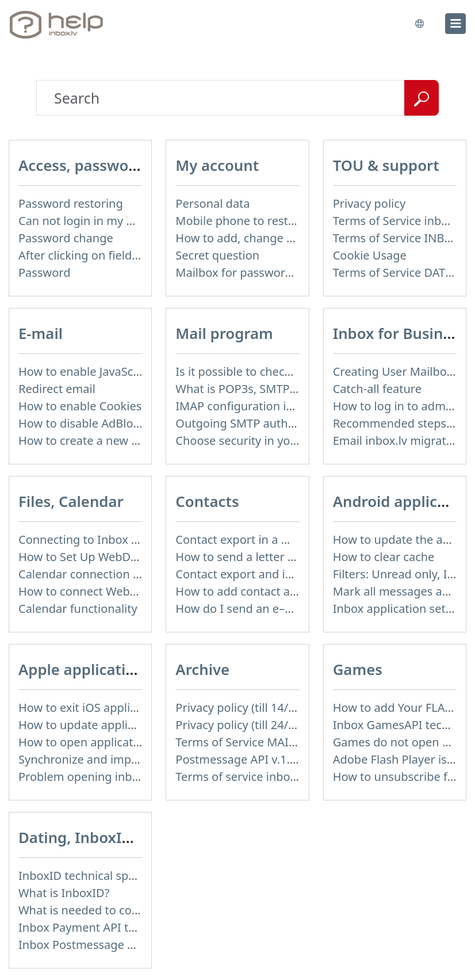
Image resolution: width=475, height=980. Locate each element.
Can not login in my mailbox (94, 221)
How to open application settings (107, 742)
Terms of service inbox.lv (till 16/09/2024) (285, 777)
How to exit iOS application (91, 708)
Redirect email (57, 389)
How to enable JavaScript (85, 371)
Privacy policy (369, 203)
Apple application (81, 669)
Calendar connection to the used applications (140, 574)
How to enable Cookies (80, 406)
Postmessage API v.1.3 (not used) (265, 759)
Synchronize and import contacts (107, 759)
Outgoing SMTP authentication (258, 423)
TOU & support (386, 165)
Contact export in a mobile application (278, 539)
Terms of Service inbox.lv (400, 221)
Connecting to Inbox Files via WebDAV (120, 539)
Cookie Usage (370, 255)
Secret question (217, 255)
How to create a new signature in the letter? (136, 441)
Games (358, 669)
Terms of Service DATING (400, 272)
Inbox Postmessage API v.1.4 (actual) (117, 945)
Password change (66, 238)
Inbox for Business (400, 333)
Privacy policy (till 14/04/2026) (255, 708)
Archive (202, 669)
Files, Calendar (71, 501)
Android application (404, 501)
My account (217, 165)
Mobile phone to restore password (268, 221)
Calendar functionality (78, 609)
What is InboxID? (64, 893)
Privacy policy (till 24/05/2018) (255, 725)
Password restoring (71, 203)
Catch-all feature (377, 389)
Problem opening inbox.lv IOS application (130, 777)
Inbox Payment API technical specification (131, 927)
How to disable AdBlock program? (109, 423)
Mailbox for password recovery (258, 272)
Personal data (212, 203)
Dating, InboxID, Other (100, 837)
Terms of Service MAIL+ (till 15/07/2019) (282, 742)
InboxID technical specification (101, 876)
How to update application (90, 725)
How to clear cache (384, 557)
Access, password (81, 165)
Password (44, 272)
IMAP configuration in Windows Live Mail (285, 406)
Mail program (224, 333)
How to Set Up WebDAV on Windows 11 (124, 557)
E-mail (41, 333)
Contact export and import (247, 574)
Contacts (207, 501)
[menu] (455, 24)
